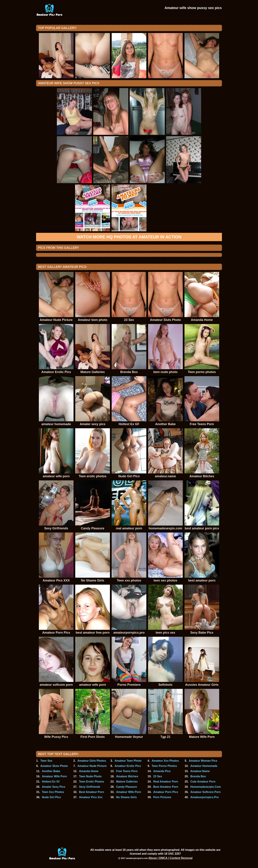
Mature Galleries (127, 782)
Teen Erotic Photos (92, 782)
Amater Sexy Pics (54, 787)
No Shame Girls (126, 797)
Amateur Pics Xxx (91, 797)
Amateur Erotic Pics (128, 766)
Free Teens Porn (127, 771)
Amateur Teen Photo (128, 761)
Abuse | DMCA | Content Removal (171, 858)
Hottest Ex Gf (51, 782)
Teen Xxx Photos (53, 792)
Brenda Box (198, 776)
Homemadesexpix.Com (206, 787)
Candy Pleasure (127, 787)
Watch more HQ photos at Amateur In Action (129, 237)
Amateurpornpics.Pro (205, 797)
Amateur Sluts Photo (54, 766)
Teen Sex (46, 761)
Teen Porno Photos (164, 766)
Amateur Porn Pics (166, 792)
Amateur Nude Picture (92, 766)
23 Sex (158, 776)
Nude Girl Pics (51, 797)
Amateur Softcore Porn (206, 792)
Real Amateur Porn (166, 782)
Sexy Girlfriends (90, 787)
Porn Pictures (162, 797)
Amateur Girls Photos (92, 761)
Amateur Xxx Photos (165, 761)
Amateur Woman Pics (203, 761)
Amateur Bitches (127, 776)
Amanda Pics (162, 771)
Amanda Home (89, 771)
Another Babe (51, 771)
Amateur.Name (200, 771)
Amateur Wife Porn (54, 776)
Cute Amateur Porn (203, 782)
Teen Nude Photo (90, 776)
